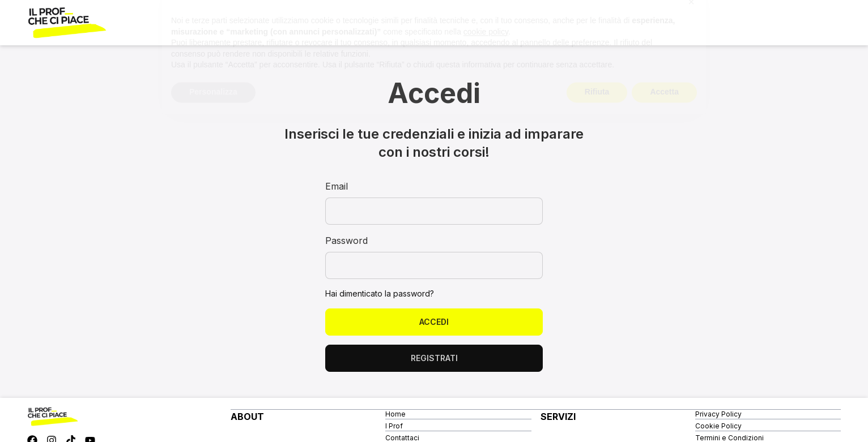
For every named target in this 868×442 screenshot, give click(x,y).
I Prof (394, 426)
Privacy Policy (718, 414)
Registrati (434, 358)
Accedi (434, 322)
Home (395, 414)
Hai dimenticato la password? (380, 293)
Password (346, 241)
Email (337, 186)
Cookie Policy (718, 426)
